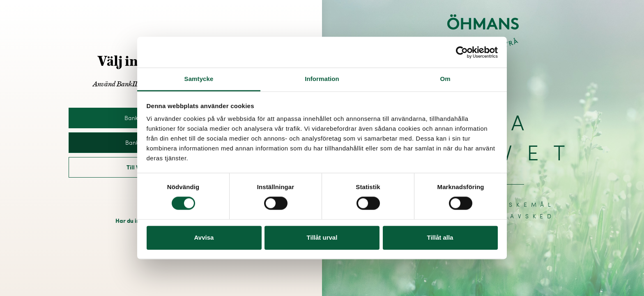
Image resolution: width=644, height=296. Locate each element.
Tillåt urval (322, 237)
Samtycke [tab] (199, 79)
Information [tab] (322, 79)
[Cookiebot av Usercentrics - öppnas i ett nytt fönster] (462, 52)
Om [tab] (445, 79)
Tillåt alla (440, 237)
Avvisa (204, 237)
